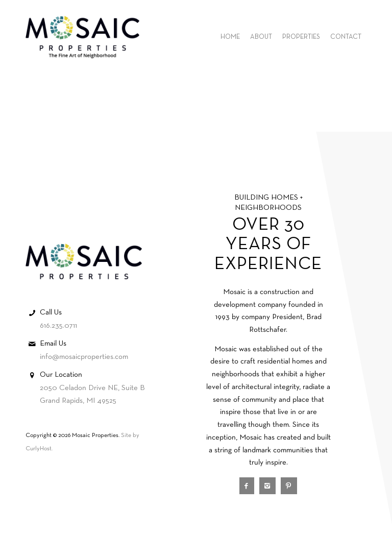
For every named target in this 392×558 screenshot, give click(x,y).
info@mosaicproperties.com (84, 357)
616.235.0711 (58, 326)
